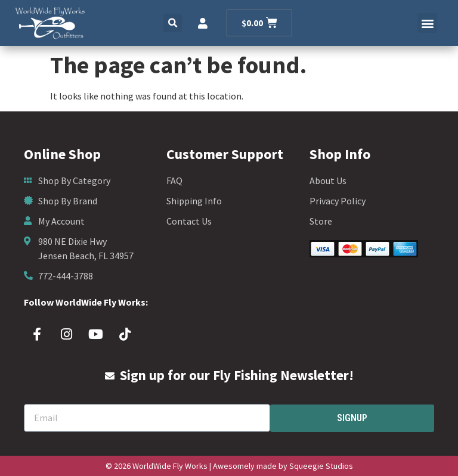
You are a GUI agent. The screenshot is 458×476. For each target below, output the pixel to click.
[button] (173, 23)
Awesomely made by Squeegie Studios (283, 466)
